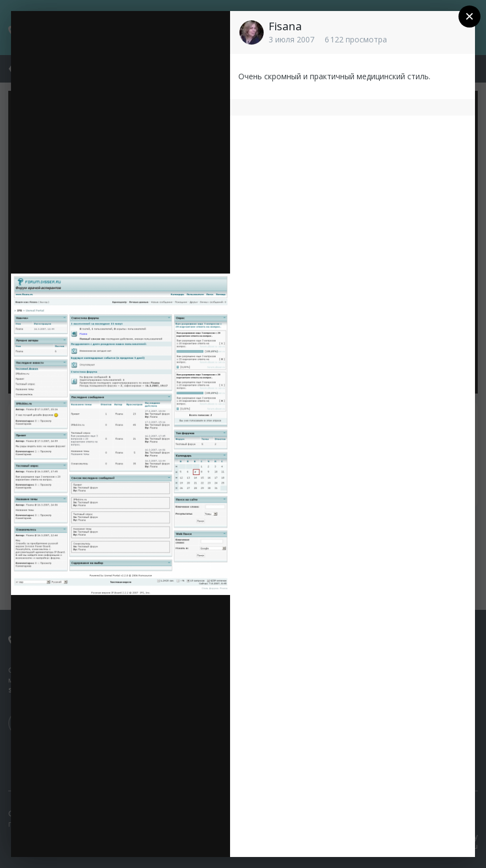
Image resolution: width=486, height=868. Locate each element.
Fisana (285, 26)
